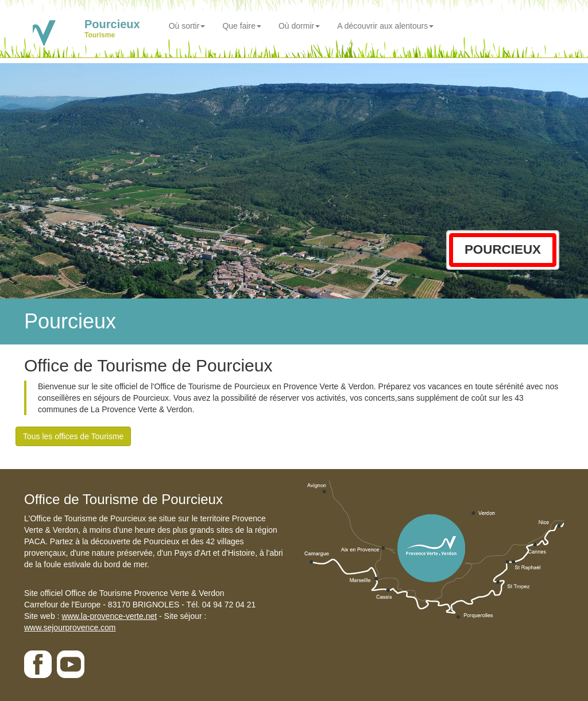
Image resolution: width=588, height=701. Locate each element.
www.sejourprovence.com (70, 628)
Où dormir (299, 26)
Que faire (242, 26)
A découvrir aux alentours (385, 26)
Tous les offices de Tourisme (73, 436)
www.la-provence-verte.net (109, 616)
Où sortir (187, 26)
